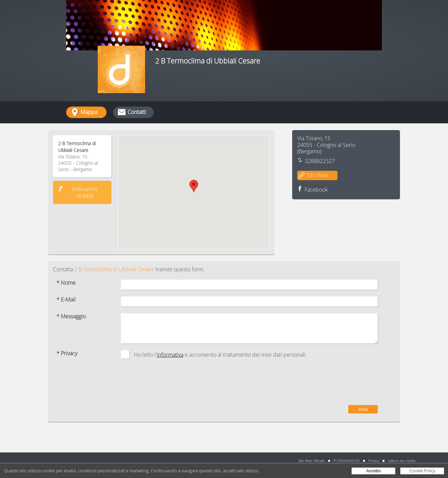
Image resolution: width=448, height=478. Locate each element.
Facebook (316, 190)
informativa (170, 355)
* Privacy (67, 353)
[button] (194, 186)
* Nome (66, 283)
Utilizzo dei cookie (402, 461)
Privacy (374, 461)
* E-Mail (66, 300)
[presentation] (327, 385)
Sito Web (317, 175)
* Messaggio (71, 316)
